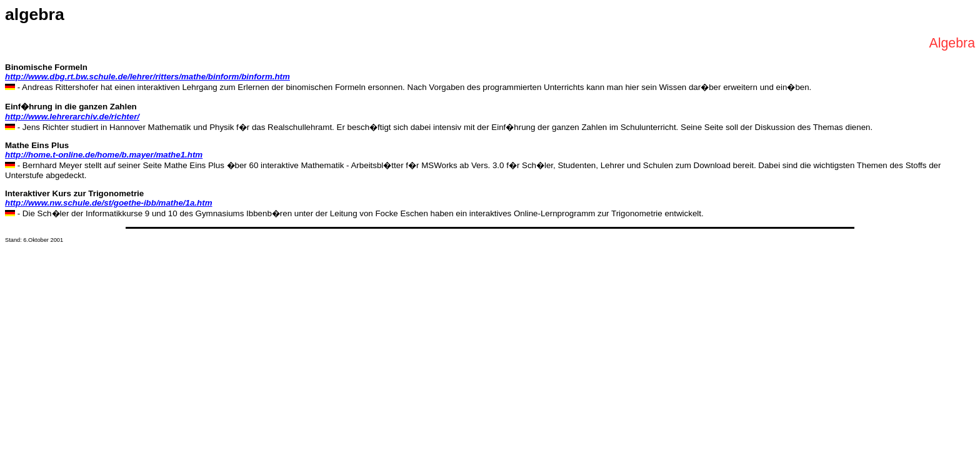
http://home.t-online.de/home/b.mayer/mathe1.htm (104, 155)
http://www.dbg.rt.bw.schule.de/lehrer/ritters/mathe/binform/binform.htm (147, 77)
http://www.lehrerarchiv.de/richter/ (72, 117)
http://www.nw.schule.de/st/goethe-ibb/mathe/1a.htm (109, 203)
